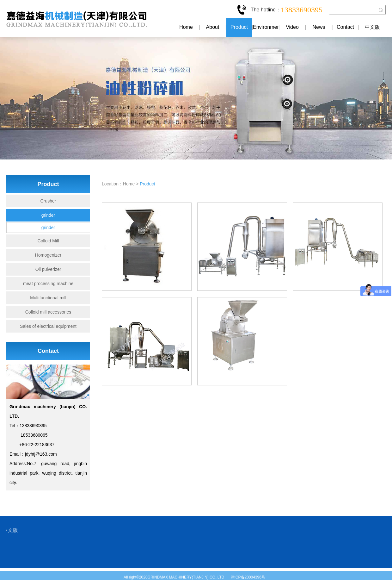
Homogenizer (48, 255)
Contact (345, 27)
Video (292, 27)
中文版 (372, 27)
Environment (266, 27)
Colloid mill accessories (48, 312)
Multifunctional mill (48, 298)
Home (186, 27)
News (319, 27)
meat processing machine (48, 284)
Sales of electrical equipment (48, 326)
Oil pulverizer (48, 269)
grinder (48, 215)
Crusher (48, 201)
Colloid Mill (48, 241)
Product (239, 27)
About (213, 27)
